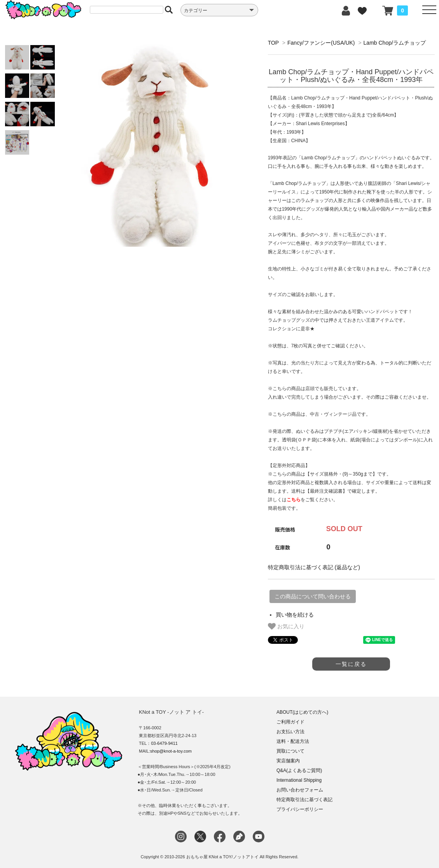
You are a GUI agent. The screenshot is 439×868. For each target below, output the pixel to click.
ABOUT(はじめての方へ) (302, 712)
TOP (273, 43)
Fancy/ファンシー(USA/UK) (321, 43)
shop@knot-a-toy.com (171, 751)
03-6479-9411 (164, 743)
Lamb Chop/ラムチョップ (395, 43)
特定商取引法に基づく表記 (304, 800)
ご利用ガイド (290, 722)
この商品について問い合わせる (313, 596)
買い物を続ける (295, 615)
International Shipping (299, 780)
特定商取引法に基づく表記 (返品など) (314, 567)
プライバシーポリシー (300, 809)
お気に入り (286, 626)
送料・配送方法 (293, 741)
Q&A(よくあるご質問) (299, 770)
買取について (290, 751)
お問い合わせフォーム (300, 790)
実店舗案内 (288, 761)
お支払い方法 (290, 732)
